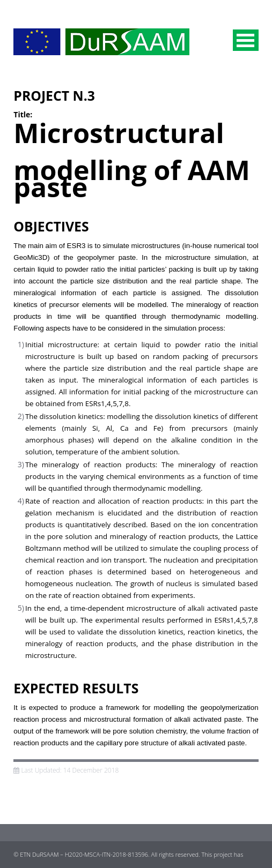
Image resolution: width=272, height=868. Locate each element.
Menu (246, 40)
